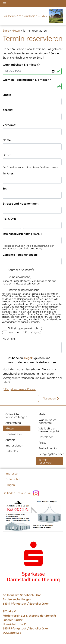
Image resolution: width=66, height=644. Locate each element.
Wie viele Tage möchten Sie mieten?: (27, 80)
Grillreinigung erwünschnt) (25, 328)
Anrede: (8, 110)
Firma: (7, 155)
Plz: (5, 219)
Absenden (49, 398)
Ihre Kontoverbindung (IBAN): (22, 234)
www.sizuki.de (12, 633)
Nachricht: (9, 339)
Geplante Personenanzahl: (20, 255)
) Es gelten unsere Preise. (19, 389)
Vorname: (9, 125)
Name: (7, 140)
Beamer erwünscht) (21, 270)
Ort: (13, 219)
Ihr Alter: (8, 173)
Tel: (5, 188)
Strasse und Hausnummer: (21, 204)
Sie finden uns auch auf (21, 493)
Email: (7, 95)
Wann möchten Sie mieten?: (21, 65)
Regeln (29, 358)
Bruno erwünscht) (20, 277)
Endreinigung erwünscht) (24, 290)
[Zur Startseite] (55, 16)
